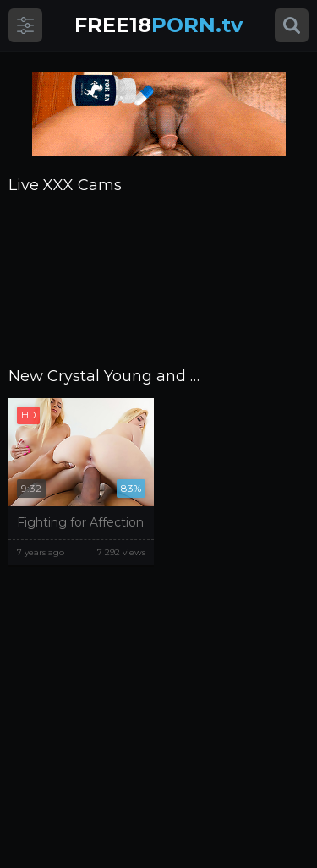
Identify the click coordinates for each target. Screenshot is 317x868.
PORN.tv (158, 25)
